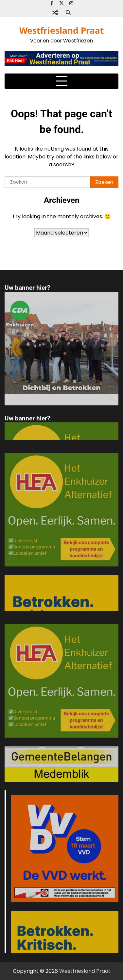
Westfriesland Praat (61, 30)
